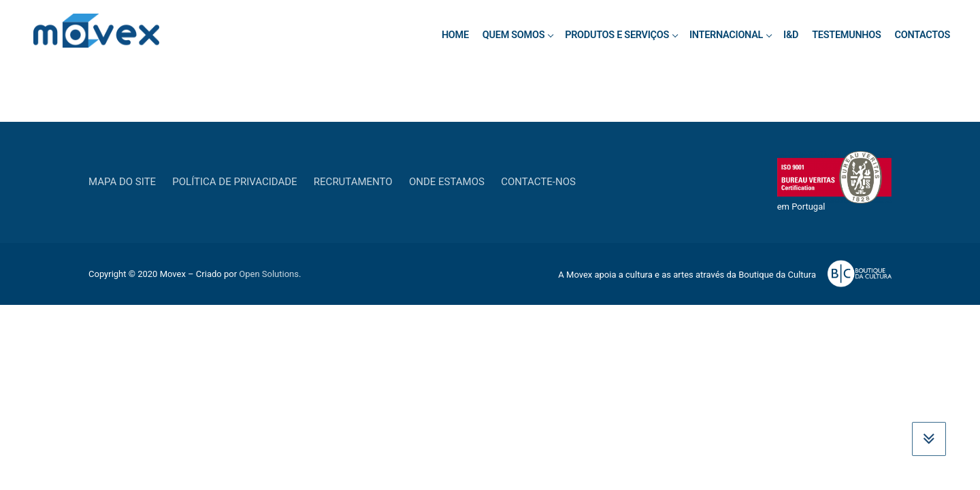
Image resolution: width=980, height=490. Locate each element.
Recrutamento (353, 182)
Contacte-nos (538, 182)
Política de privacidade (234, 182)
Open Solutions (269, 274)
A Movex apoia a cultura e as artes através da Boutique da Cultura (687, 275)
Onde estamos (447, 182)
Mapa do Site (122, 182)
